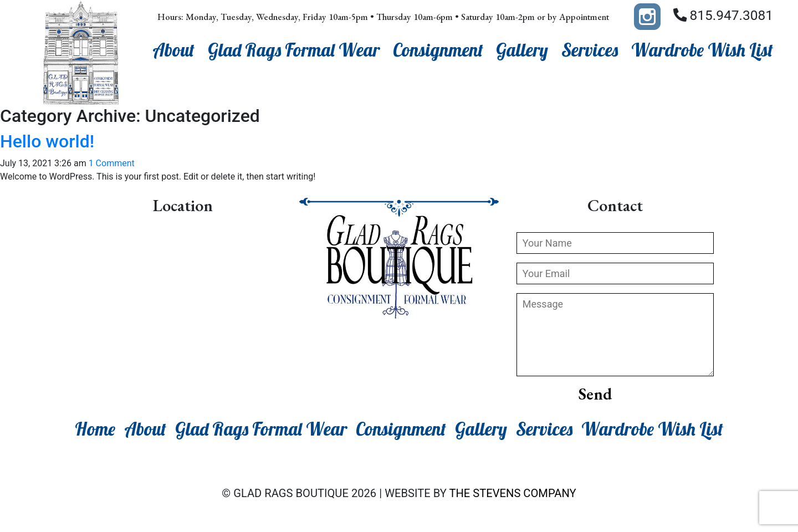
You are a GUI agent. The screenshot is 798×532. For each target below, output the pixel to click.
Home (95, 429)
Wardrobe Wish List (702, 50)
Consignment (438, 50)
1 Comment (112, 163)
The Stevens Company (512, 493)
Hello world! (47, 141)
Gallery (522, 50)
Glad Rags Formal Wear (294, 50)
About (173, 50)
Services (590, 50)
